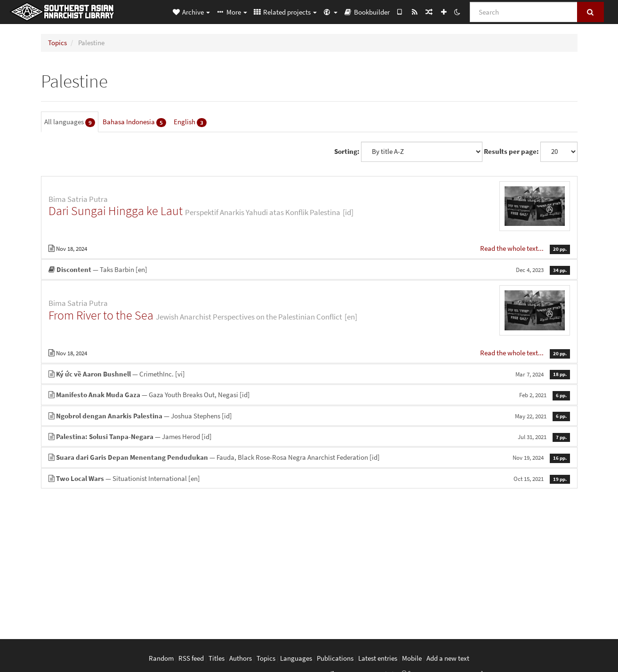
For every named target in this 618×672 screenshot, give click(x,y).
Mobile (412, 658)
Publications (335, 658)
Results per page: (511, 151)
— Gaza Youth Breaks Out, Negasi (309, 395)
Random (161, 658)
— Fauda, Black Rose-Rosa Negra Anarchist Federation (309, 457)
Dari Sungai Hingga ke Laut (116, 211)
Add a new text (448, 658)
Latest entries (378, 658)
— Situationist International (309, 478)
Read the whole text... (513, 248)
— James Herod (309, 436)
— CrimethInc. (309, 374)
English (190, 122)
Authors (241, 658)
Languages (296, 658)
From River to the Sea (101, 315)
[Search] (524, 12)
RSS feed (191, 658)
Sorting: (347, 151)
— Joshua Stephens (309, 416)
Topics (57, 43)
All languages (70, 122)
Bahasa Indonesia (134, 122)
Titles (217, 658)
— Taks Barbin (309, 269)
